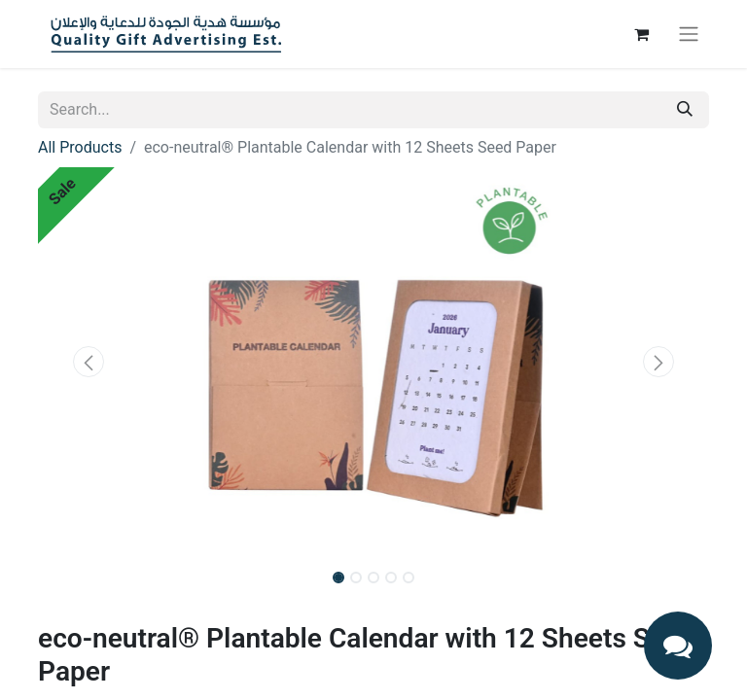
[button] (89, 362)
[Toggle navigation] (689, 35)
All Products (80, 147)
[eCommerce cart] (641, 34)
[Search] (685, 110)
